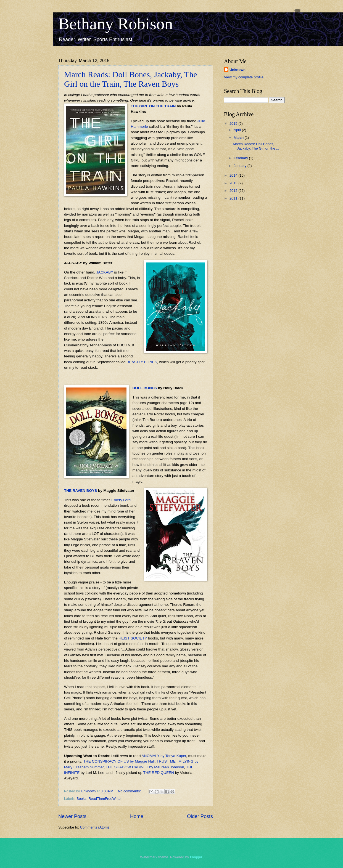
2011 (234, 198)
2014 (234, 175)
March (239, 138)
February (241, 158)
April (238, 130)
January (240, 166)
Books (81, 799)
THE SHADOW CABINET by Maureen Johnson (145, 767)
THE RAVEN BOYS (81, 491)
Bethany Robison (116, 24)
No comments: (130, 791)
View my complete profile (244, 77)
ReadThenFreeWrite (104, 799)
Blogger (196, 857)
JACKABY (105, 272)
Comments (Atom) (94, 827)
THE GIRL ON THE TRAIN (153, 106)
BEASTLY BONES (142, 362)
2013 (234, 183)
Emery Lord (121, 500)
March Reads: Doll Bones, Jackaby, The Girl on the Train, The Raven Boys (131, 79)
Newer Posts (72, 816)
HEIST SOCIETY (133, 638)
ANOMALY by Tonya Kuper (164, 756)
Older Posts (200, 816)
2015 (234, 124)
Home (137, 816)
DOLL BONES (145, 388)
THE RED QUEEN (159, 773)
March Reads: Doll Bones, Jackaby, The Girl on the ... (256, 146)
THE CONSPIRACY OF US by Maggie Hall (119, 761)
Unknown (238, 70)
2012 (234, 191)
